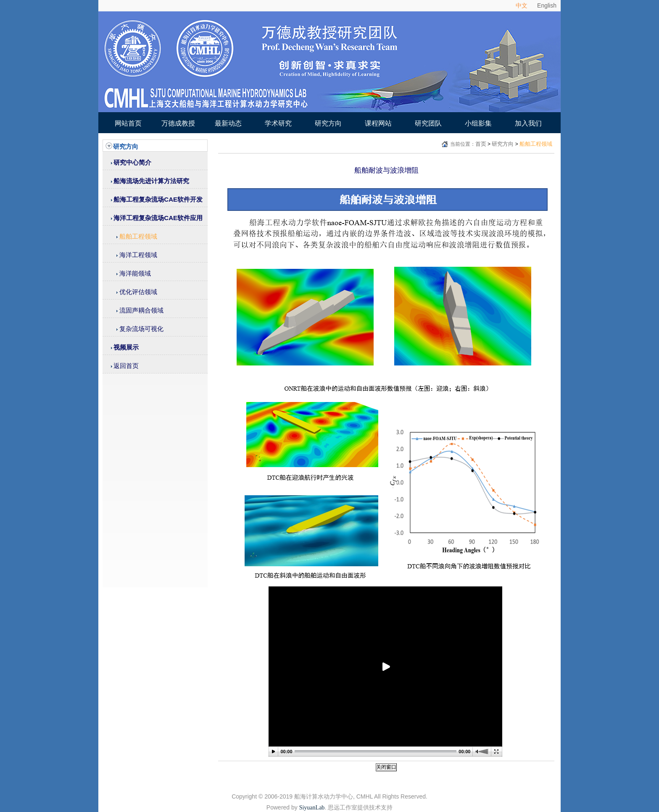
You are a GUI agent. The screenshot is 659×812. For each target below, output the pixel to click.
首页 (481, 144)
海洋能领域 (135, 273)
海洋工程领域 (138, 255)
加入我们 (528, 123)
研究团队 (428, 123)
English (547, 5)
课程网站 (378, 123)
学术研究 (278, 123)
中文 (522, 5)
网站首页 (128, 123)
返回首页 (126, 366)
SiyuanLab (312, 808)
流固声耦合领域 (141, 310)
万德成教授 (178, 123)
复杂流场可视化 (141, 329)
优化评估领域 (138, 292)
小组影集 (478, 123)
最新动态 (228, 123)
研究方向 (328, 123)
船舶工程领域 (138, 236)
